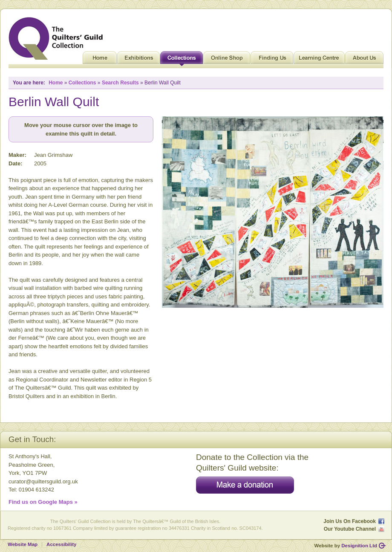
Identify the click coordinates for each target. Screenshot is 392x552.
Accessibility (61, 544)
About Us (364, 60)
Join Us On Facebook (350, 521)
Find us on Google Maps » (43, 502)
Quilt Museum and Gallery (58, 38)
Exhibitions (138, 60)
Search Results (120, 83)
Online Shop (227, 60)
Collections (182, 60)
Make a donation (245, 485)
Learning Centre (319, 60)
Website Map (23, 544)
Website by (346, 546)
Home (100, 60)
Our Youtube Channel (350, 529)
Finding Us (272, 60)
